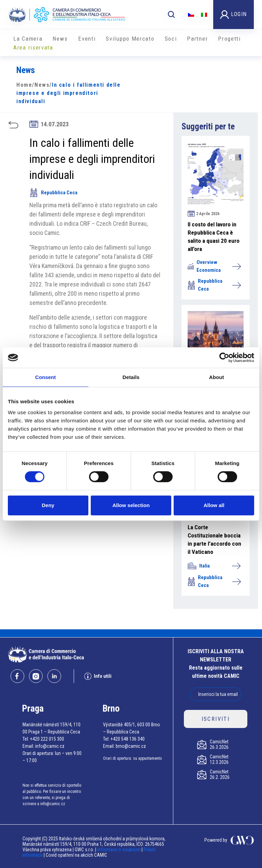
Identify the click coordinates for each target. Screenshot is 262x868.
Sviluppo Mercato (130, 39)
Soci (171, 39)
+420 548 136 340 (128, 739)
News (60, 39)
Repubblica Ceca (53, 193)
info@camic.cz (50, 746)
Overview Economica (214, 266)
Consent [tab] (46, 377)
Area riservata (33, 47)
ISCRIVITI (216, 719)
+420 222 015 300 (47, 739)
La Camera (28, 39)
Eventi (87, 39)
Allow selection (131, 505)
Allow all (214, 505)
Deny (48, 505)
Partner (197, 39)
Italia (214, 566)
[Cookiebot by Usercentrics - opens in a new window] (224, 358)
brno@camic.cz (131, 746)
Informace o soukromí (119, 850)
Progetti (229, 39)
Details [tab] (131, 377)
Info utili (98, 676)
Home (24, 85)
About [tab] (217, 377)
